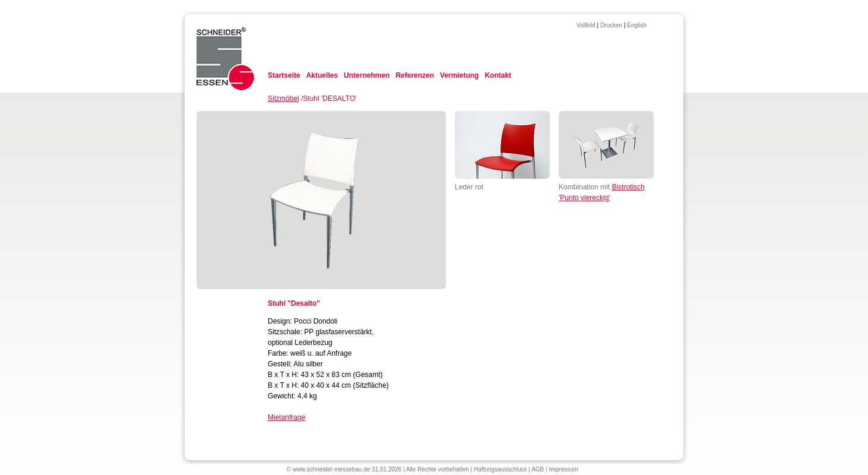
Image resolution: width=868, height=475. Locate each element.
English (637, 25)
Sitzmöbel (283, 99)
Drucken (611, 25)
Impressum (563, 469)
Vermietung (459, 75)
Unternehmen (367, 75)
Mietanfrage (286, 417)
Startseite (284, 75)
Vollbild (586, 25)
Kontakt (498, 75)
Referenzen (415, 75)
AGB (538, 469)
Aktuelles (322, 75)
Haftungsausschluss (500, 469)
